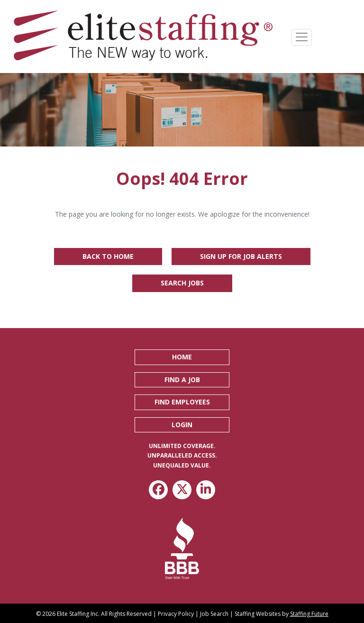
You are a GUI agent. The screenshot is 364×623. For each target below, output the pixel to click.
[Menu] (302, 37)
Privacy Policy (176, 614)
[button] (182, 357)
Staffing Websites (258, 614)
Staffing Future (309, 614)
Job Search (214, 614)
